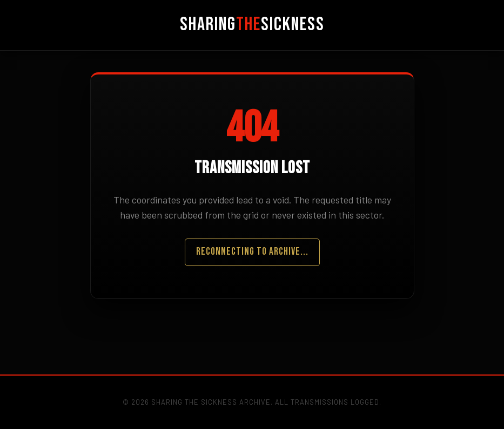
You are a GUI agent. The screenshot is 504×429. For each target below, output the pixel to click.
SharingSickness (252, 25)
